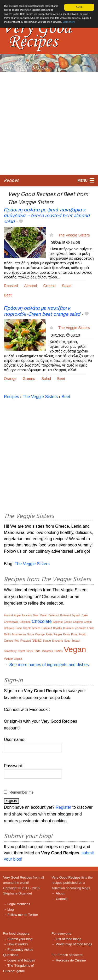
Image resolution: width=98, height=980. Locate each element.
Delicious (9, 628)
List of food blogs (69, 939)
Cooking (78, 622)
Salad (67, 286)
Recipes (11, 180)
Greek (27, 628)
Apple (17, 615)
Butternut (54, 615)
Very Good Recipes (18, 877)
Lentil (90, 628)
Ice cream (80, 628)
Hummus (68, 628)
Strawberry (10, 651)
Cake (85, 615)
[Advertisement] (49, 123)
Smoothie (57, 641)
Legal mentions (19, 904)
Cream (88, 622)
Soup (67, 641)
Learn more (69, 22)
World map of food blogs (74, 944)
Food (19, 628)
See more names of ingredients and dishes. (50, 665)
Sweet (21, 651)
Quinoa (8, 641)
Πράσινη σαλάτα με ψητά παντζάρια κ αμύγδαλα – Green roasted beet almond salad (47, 216)
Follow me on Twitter (23, 915)
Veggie (8, 659)
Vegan (75, 649)
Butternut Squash (70, 615)
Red (17, 641)
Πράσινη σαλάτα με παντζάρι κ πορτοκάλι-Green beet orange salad (42, 311)
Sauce (47, 641)
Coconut (58, 622)
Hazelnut (47, 628)
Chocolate (42, 621)
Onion (30, 634)
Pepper (58, 634)
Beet (8, 295)
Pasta (49, 634)
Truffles (58, 651)
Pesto (67, 634)
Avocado (27, 615)
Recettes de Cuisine (71, 960)
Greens (49, 286)
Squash (76, 641)
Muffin (7, 634)
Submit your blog (20, 939)
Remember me (22, 792)
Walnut (18, 659)
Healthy (57, 628)
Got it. (79, 7)
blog (10, 909)
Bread (44, 615)
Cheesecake (11, 622)
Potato (82, 634)
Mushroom (19, 634)
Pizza (74, 634)
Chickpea (25, 622)
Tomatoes (47, 651)
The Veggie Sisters (74, 235)
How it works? (18, 944)
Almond (31, 286)
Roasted (11, 286)
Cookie (68, 622)
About (60, 893)
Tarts (37, 651)
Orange (10, 379)
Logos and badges (21, 960)
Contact (62, 899)
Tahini (30, 651)
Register (64, 807)
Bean (36, 615)
